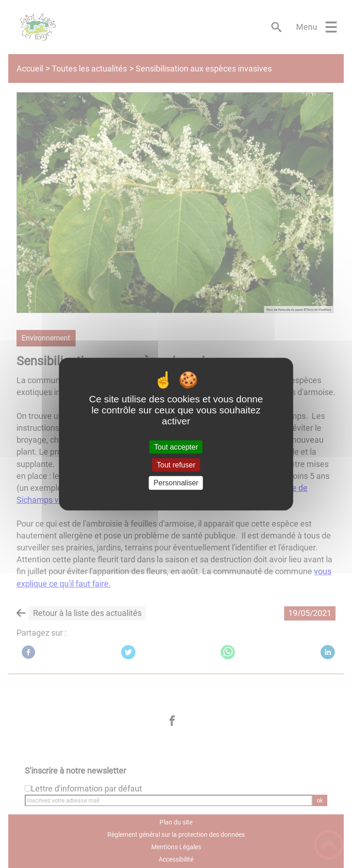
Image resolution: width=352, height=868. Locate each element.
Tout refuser (176, 465)
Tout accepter (176, 447)
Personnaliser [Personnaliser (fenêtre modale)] (176, 483)
